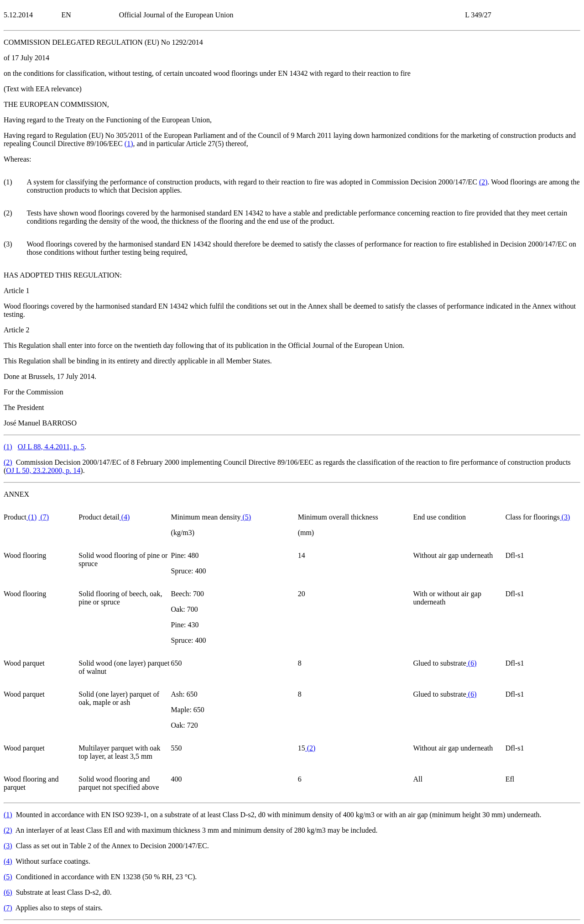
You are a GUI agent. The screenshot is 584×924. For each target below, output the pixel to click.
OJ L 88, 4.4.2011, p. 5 (51, 447)
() (129, 144)
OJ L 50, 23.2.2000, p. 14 (43, 470)
